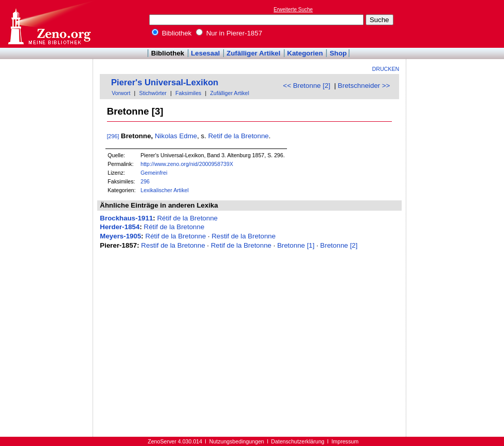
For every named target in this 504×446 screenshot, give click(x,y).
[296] (113, 136)
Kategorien (305, 53)
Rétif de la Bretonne (187, 218)
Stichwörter (153, 93)
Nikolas (166, 136)
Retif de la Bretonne (239, 136)
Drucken (386, 69)
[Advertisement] (457, 24)
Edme (188, 136)
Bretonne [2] (339, 245)
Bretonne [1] (296, 245)
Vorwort (121, 93)
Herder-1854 (120, 227)
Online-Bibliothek (49, 24)
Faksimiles (188, 93)
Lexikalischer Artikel (165, 190)
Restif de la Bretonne (243, 236)
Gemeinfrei (154, 173)
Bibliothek (172, 33)
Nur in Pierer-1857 (229, 33)
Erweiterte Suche (293, 10)
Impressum (345, 441)
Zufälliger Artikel (254, 53)
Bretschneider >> (364, 86)
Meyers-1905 (120, 236)
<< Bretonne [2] (307, 86)
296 (145, 181)
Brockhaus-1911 (126, 218)
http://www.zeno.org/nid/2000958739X (187, 164)
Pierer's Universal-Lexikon (165, 82)
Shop (338, 53)
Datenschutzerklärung (298, 441)
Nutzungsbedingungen (237, 441)
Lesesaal (205, 53)
